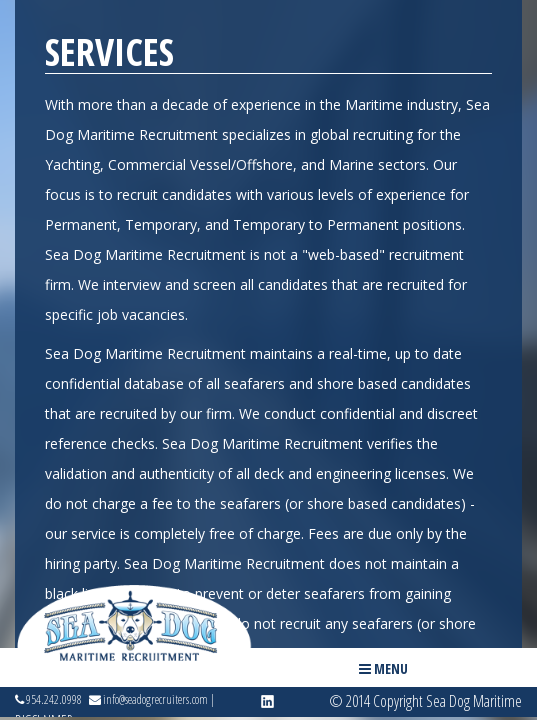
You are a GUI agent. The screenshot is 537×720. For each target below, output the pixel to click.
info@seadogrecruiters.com (148, 700)
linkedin (268, 702)
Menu (383, 668)
